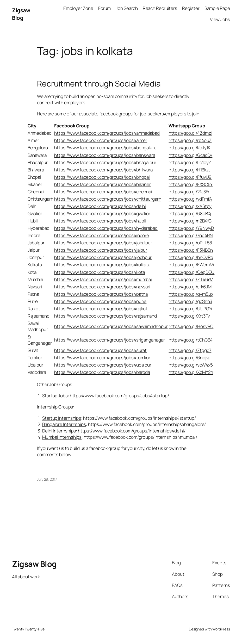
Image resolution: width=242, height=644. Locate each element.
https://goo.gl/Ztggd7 (190, 350)
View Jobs (220, 19)
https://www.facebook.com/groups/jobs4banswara (105, 155)
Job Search (127, 8)
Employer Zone (78, 8)
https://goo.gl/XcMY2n (191, 372)
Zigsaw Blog (21, 14)
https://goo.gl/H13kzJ (190, 170)
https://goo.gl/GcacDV (190, 155)
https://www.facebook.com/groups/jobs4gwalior (102, 213)
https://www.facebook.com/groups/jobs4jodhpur (103, 257)
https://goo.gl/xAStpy (190, 206)
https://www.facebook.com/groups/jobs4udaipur (103, 365)
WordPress (221, 629)
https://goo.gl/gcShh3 (190, 301)
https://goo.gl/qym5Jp (191, 294)
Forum (105, 8)
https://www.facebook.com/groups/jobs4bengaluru (105, 148)
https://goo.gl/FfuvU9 (190, 177)
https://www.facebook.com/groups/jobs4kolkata (102, 265)
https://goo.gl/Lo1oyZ (190, 162)
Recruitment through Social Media (99, 84)
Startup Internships (62, 418)
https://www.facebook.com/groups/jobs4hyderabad (106, 228)
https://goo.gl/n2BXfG (190, 221)
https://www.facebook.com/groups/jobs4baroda (102, 372)
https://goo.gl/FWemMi (191, 265)
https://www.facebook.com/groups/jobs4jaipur (101, 250)
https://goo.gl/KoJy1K (190, 148)
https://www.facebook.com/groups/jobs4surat (100, 350)
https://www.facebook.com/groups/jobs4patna (101, 294)
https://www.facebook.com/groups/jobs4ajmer (101, 140)
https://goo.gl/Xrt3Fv (189, 316)
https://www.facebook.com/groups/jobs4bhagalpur (105, 162)
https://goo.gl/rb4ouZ (190, 140)
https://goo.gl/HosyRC (191, 326)
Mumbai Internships (62, 437)
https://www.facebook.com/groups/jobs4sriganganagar (109, 340)
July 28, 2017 (47, 479)
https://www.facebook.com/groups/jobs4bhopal (102, 177)
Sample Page (217, 8)
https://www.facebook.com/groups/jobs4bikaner (103, 184)
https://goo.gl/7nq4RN (191, 235)
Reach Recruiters (160, 8)
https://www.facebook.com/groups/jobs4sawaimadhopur (111, 326)
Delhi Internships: (60, 431)
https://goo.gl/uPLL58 (190, 243)
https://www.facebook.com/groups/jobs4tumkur (102, 358)
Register (191, 8)
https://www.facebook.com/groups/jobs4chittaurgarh (108, 199)
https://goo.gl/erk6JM (190, 287)
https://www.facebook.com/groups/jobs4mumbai (103, 279)
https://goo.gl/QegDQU (191, 272)
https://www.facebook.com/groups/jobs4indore (102, 235)
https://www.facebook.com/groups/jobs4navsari (102, 287)
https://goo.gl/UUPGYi (190, 309)
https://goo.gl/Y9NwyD (191, 228)
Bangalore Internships (64, 424)
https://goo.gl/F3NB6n (191, 250)
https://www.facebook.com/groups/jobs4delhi (100, 206)
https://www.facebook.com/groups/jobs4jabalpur (103, 243)
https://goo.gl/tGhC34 (191, 340)
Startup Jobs (55, 396)
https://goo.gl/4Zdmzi (190, 133)
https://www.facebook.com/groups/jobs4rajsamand (105, 316)
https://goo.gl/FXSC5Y (191, 184)
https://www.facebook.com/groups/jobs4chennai (103, 192)
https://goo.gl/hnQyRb (191, 257)
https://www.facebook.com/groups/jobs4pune (100, 301)
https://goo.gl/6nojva (189, 358)
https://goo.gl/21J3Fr (189, 192)
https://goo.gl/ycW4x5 (191, 365)
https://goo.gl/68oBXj (190, 213)
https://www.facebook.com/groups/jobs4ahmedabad (107, 133)
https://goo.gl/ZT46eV (191, 279)
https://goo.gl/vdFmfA (190, 199)
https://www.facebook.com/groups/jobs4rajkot (101, 309)
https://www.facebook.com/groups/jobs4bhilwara (103, 170)
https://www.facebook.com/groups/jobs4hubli (100, 221)
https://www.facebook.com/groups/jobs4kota (100, 272)
